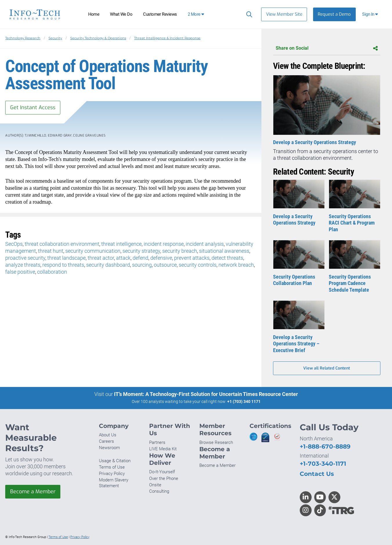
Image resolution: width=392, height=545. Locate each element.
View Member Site (284, 14)
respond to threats (63, 265)
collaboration (52, 272)
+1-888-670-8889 (325, 446)
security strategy (141, 251)
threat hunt (51, 251)
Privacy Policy (112, 474)
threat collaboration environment (62, 244)
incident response (164, 244)
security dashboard (108, 265)
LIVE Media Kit (163, 449)
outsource (165, 265)
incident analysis (205, 244)
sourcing (142, 265)
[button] (371, 14)
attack (123, 258)
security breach (180, 251)
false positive (20, 272)
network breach (236, 265)
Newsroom (109, 448)
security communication (93, 251)
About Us (108, 435)
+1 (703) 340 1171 (244, 401)
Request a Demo (334, 14)
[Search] (248, 14)
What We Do (121, 14)
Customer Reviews (160, 14)
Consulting (159, 491)
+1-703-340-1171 (323, 464)
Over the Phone (164, 478)
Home (94, 14)
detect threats (227, 258)
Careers (106, 441)
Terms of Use (112, 467)
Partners (157, 442)
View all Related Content (327, 368)
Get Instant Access (33, 107)
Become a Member (33, 492)
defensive (161, 258)
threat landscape (66, 258)
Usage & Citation (115, 461)
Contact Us (317, 474)
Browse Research (216, 442)
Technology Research (23, 38)
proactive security (25, 258)
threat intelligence (121, 244)
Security (55, 38)
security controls (198, 265)
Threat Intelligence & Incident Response (167, 38)
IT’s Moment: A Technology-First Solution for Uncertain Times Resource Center (206, 394)
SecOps (14, 244)
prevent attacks (192, 258)
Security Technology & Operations (98, 38)
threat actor (101, 258)
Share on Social (327, 48)
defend (140, 258)
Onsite (155, 485)
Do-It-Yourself (162, 472)
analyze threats (23, 265)
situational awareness (224, 251)
